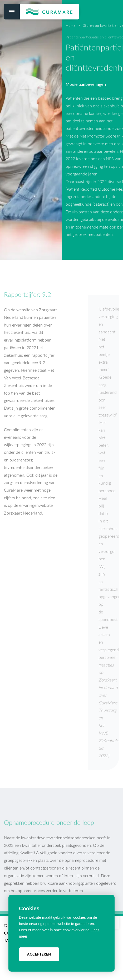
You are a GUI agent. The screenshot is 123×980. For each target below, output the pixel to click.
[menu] (12, 12)
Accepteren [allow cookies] (39, 954)
